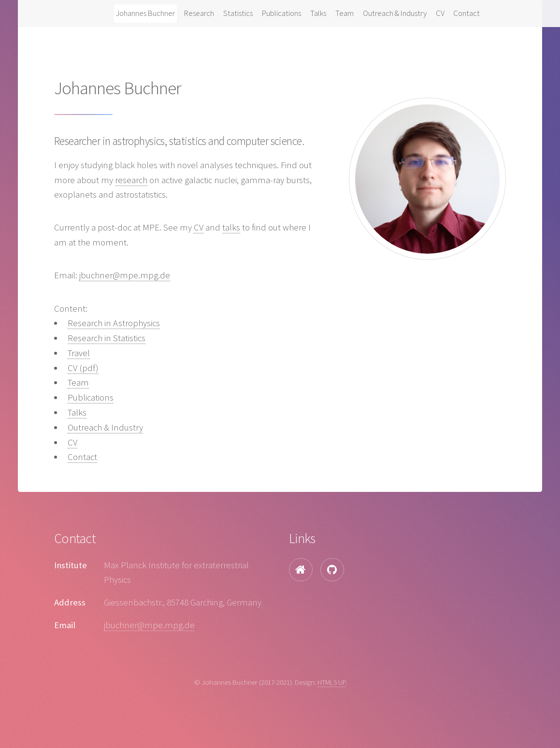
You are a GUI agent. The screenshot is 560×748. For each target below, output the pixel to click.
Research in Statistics (107, 338)
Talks (318, 13)
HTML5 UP (332, 682)
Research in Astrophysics (114, 323)
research (131, 180)
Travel (79, 353)
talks (231, 227)
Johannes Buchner (145, 13)
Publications (281, 13)
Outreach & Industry (395, 13)
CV (440, 13)
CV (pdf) (83, 368)
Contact (467, 13)
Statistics (238, 13)
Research (199, 13)
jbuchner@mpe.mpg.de (125, 275)
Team (345, 13)
